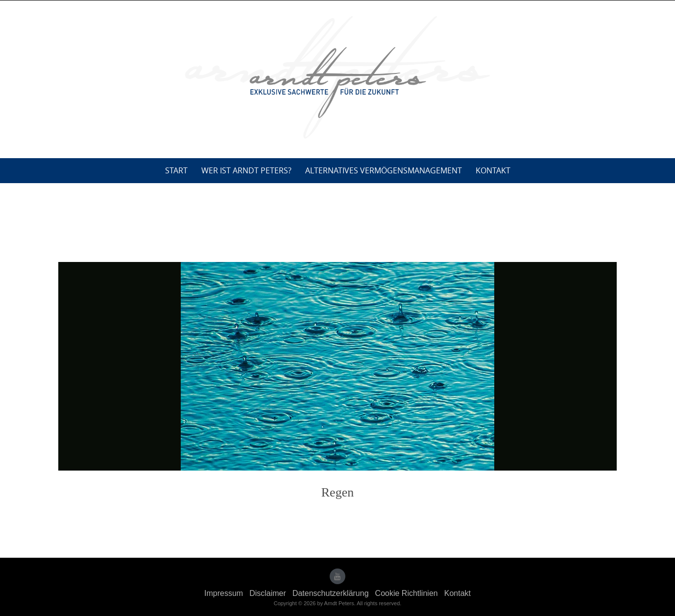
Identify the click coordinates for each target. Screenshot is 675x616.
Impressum (224, 593)
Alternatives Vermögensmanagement (384, 170)
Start (176, 170)
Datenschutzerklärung (331, 593)
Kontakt (493, 170)
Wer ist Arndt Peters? (246, 170)
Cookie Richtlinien (407, 593)
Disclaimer (268, 593)
